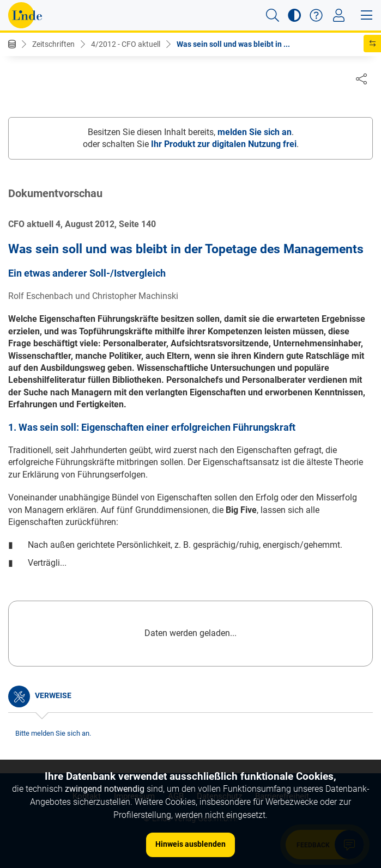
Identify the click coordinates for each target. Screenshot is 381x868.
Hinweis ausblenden (190, 844)
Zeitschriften (53, 44)
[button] (273, 15)
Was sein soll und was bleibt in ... (233, 44)
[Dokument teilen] (361, 78)
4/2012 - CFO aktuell (126, 44)
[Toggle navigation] (339, 15)
